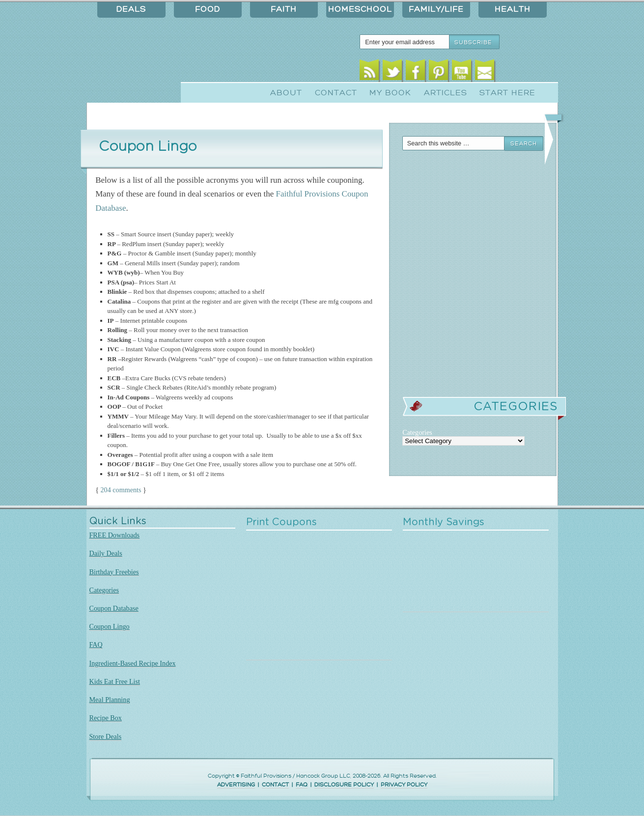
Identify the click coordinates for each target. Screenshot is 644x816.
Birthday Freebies (114, 572)
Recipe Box (106, 718)
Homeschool (360, 9)
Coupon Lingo (110, 626)
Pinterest (438, 72)
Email (485, 72)
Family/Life (436, 9)
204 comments (121, 490)
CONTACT (275, 785)
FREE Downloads (115, 535)
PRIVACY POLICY (404, 785)
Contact (336, 93)
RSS (369, 72)
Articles (446, 93)
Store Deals (106, 736)
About (286, 93)
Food (208, 9)
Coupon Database (114, 608)
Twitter (392, 72)
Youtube (462, 72)
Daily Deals (106, 553)
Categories (104, 590)
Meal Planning (110, 700)
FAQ (96, 645)
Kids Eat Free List (115, 681)
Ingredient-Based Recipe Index (133, 663)
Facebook (415, 72)
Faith (284, 9)
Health (513, 9)
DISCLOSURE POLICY (344, 785)
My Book (390, 93)
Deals (131, 9)
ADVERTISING (236, 785)
